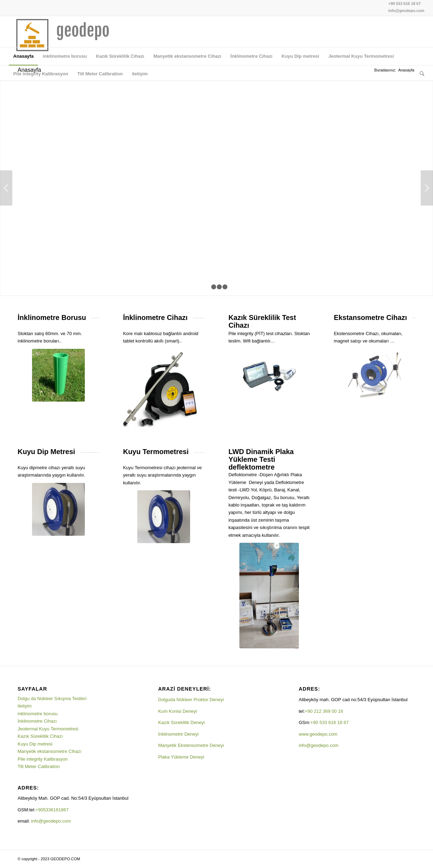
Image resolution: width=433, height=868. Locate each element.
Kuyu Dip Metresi (46, 452)
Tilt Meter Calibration (39, 766)
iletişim (25, 706)
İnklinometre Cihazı (37, 721)
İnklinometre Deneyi (178, 734)
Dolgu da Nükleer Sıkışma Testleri (52, 699)
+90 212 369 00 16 (324, 711)
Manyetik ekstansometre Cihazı (49, 751)
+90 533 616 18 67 (404, 4)
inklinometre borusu (37, 714)
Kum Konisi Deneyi (177, 711)
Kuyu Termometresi (156, 452)
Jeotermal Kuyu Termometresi (48, 729)
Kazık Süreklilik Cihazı (40, 736)
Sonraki (427, 188)
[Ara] (420, 74)
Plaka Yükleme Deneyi (181, 757)
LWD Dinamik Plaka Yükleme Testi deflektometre (261, 459)
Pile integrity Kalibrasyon (43, 759)
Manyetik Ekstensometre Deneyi (191, 745)
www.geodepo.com (318, 734)
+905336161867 (53, 810)
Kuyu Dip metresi (35, 744)
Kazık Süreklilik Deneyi (181, 722)
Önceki (6, 188)
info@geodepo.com (406, 11)
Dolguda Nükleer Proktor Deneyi (191, 700)
